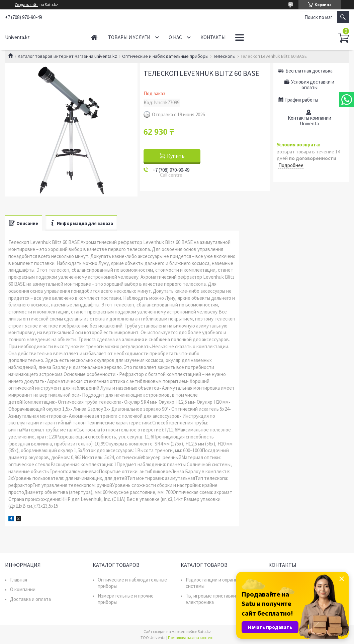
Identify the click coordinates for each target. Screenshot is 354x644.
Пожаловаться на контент (191, 637)
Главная (94, 37)
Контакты (213, 37)
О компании (23, 589)
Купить (176, 156)
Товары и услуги (129, 37)
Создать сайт (26, 5)
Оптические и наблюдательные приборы (165, 56)
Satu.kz (204, 631)
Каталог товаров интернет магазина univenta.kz (67, 56)
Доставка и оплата (30, 599)
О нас (175, 37)
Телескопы (224, 56)
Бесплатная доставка (309, 71)
